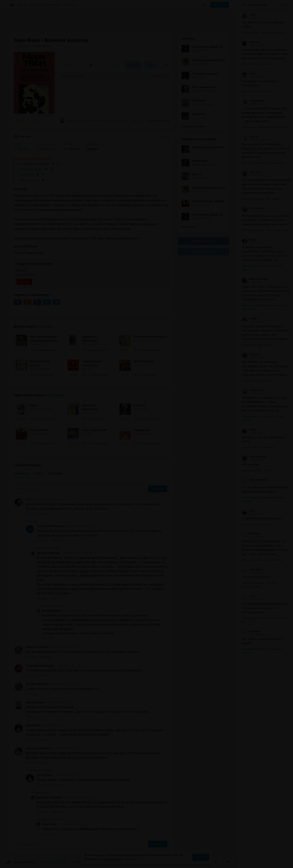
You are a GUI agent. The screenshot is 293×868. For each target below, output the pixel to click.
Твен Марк (45, 326)
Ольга (29, 499)
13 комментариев (158, 121)
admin (249, 15)
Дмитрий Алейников (39, 748)
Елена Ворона (253, 101)
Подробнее (131, 859)
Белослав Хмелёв (255, 279)
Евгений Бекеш (52, 611)
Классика (22, 137)
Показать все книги (195, 126)
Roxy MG (250, 137)
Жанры (23, 5)
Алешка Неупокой (37, 647)
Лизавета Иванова (48, 553)
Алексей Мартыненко (51, 526)
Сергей (249, 430)
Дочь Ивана (33, 725)
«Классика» (55, 395)
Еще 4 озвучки (42, 46)
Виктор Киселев (254, 457)
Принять (201, 857)
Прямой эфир (257, 5)
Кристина (251, 42)
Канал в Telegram (203, 252)
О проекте (79, 862)
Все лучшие (190, 227)
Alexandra (251, 534)
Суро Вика (251, 631)
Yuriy (248, 511)
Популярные (22, 473)
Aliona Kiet (251, 172)
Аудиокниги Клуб (20, 862)
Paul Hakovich (253, 208)
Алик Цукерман (254, 480)
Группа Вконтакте (203, 241)
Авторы (35, 5)
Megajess (251, 354)
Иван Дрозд (252, 569)
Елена (249, 74)
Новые (39, 473)
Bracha (249, 240)
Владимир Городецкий (40, 666)
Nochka (250, 319)
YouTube (24, 282)
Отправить (158, 489)
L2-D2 (249, 596)
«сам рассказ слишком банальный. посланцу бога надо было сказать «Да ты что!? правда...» (94, 121)
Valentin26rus (253, 390)
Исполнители (51, 5)
